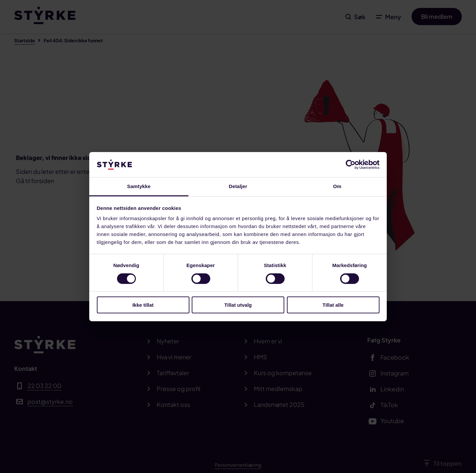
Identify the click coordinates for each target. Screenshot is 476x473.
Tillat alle (333, 305)
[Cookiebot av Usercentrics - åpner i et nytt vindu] (351, 165)
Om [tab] (337, 186)
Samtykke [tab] (139, 186)
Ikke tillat (143, 305)
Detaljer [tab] (238, 186)
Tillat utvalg (238, 305)
